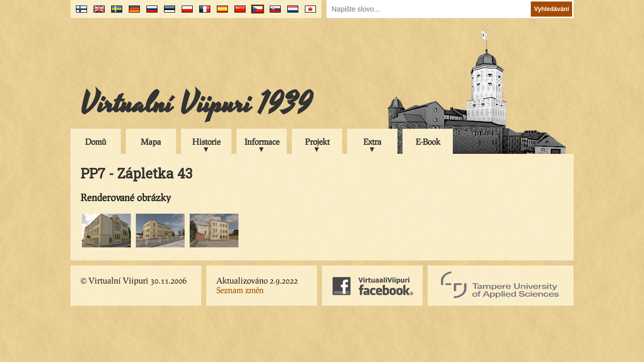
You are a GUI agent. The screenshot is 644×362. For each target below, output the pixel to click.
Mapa (151, 142)
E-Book (428, 142)
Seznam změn (240, 290)
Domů (96, 142)
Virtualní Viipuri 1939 (196, 104)
